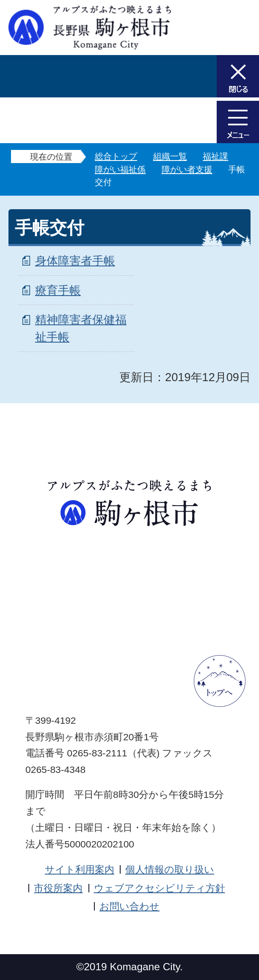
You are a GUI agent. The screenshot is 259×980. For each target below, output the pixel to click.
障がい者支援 (187, 169)
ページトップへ (220, 681)
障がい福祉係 (120, 169)
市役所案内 (58, 888)
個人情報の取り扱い (170, 869)
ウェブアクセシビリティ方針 (160, 888)
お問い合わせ (129, 906)
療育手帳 (58, 290)
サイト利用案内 (80, 869)
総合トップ (116, 156)
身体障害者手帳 (75, 261)
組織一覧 (170, 156)
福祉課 (215, 156)
